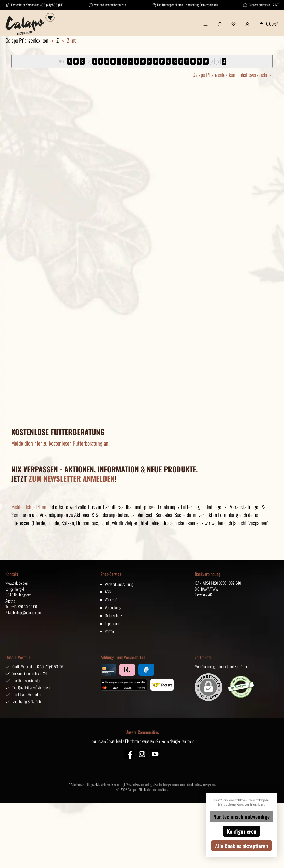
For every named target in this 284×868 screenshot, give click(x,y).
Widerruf (111, 600)
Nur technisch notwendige (242, 816)
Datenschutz (113, 616)
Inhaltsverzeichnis (255, 75)
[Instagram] (142, 754)
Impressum (112, 623)
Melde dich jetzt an (29, 507)
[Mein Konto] (247, 24)
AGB (108, 592)
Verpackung (113, 608)
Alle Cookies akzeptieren (242, 846)
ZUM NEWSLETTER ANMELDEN (72, 478)
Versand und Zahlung (119, 584)
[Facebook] (129, 754)
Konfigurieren (242, 831)
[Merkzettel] (233, 24)
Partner (110, 631)
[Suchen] (220, 24)
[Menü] (206, 24)
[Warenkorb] (267, 24)
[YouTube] (155, 754)
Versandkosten (135, 784)
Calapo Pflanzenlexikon (214, 75)
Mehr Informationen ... (255, 804)
